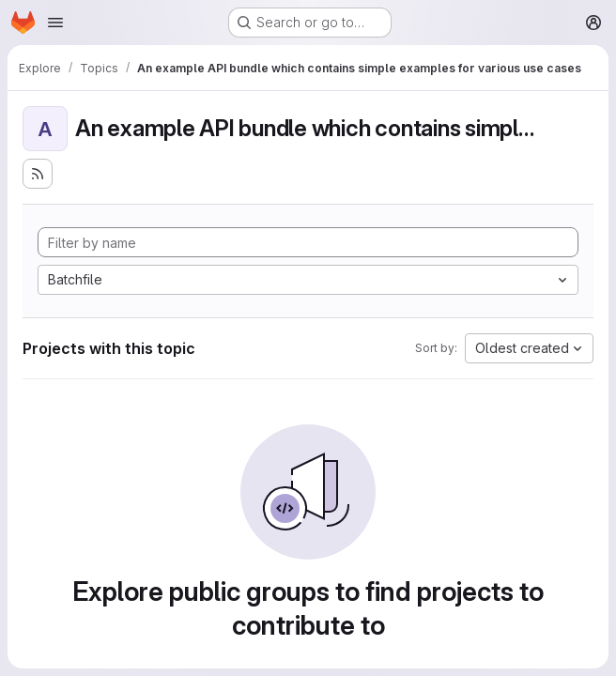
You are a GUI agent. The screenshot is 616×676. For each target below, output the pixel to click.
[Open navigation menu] (55, 23)
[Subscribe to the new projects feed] (38, 174)
